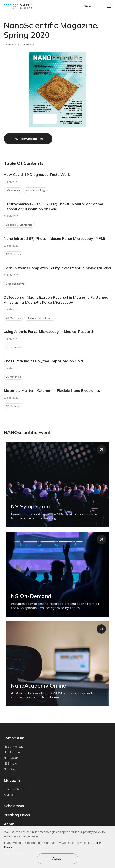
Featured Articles (15, 789)
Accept (57, 859)
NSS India (10, 763)
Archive (9, 795)
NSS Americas (13, 747)
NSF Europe (12, 752)
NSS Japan (11, 758)
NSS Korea (11, 769)
